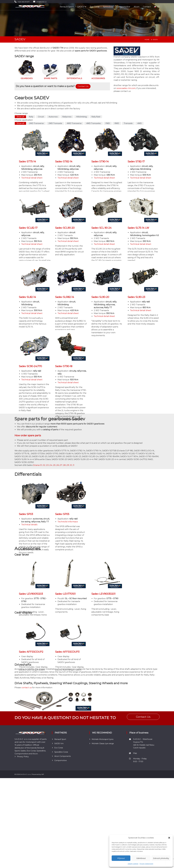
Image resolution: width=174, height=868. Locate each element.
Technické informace (68, 522)
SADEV (81, 7)
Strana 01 (38, 465)
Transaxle (128, 123)
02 (44, 465)
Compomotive (123, 7)
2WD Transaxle (55, 123)
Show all (20, 117)
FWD (108, 123)
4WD (140, 123)
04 (51, 465)
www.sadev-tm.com (126, 88)
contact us (27, 688)
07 (61, 465)
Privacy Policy (23, 851)
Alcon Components (63, 833)
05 (54, 465)
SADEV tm (59, 820)
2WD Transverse (36, 123)
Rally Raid (96, 117)
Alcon (137, 7)
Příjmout (121, 858)
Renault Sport (67, 7)
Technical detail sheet (32, 178)
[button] (169, 838)
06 (58, 465)
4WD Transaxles (93, 123)
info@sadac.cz (41, 2)
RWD (117, 123)
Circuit (41, 117)
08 (64, 465)
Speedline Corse (61, 829)
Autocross (53, 117)
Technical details (29, 525)
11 (74, 465)
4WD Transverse (74, 123)
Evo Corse (95, 7)
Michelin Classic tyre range (103, 820)
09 (68, 465)
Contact (147, 7)
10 (71, 465)
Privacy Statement (146, 864)
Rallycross (67, 117)
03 (47, 465)
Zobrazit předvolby (161, 858)
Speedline (108, 7)
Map (135, 830)
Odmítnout (141, 858)
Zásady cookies (133, 864)
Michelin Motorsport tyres (103, 816)
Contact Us (83, 86)
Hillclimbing (82, 117)
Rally (31, 117)
